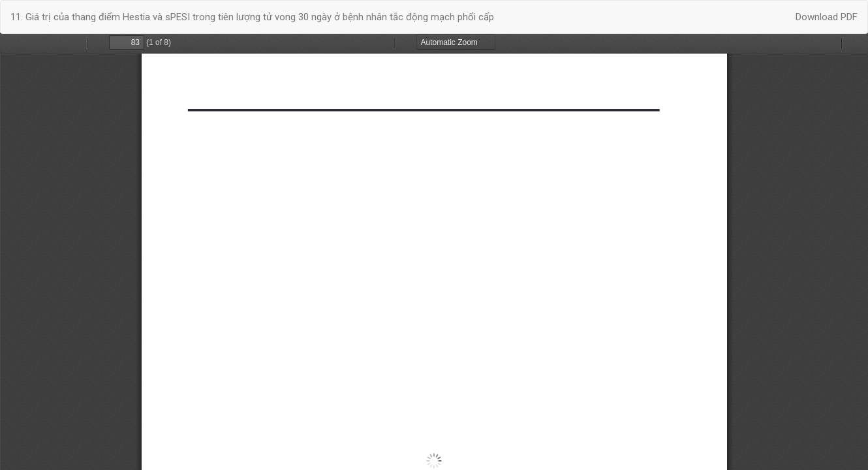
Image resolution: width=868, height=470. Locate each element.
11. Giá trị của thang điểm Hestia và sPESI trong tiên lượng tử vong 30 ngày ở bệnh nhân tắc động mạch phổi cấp (252, 17)
